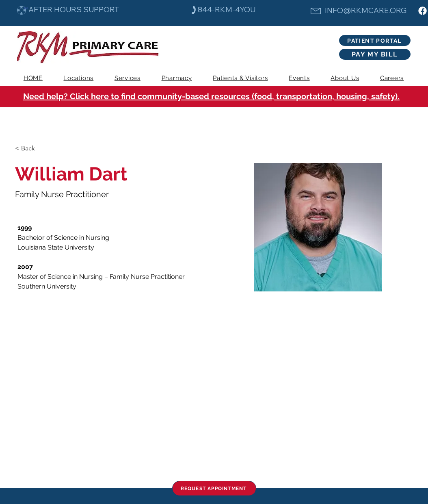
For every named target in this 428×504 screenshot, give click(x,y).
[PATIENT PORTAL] (375, 40)
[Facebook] (423, 11)
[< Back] (31, 149)
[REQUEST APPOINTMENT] (214, 488)
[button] (128, 78)
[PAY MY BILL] (375, 54)
